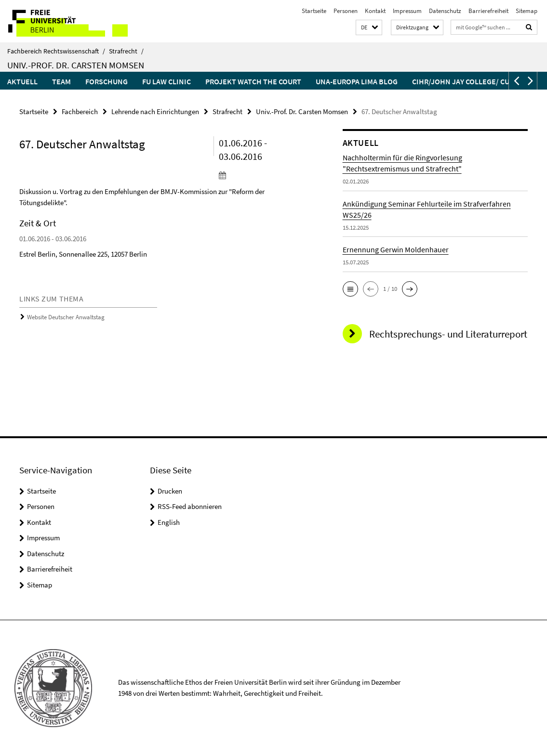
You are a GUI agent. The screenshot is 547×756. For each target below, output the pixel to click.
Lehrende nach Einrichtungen (155, 111)
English (169, 522)
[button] (369, 28)
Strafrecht (126, 51)
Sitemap (527, 11)
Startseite (314, 11)
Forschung (107, 81)
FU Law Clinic (167, 81)
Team (61, 81)
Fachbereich (80, 111)
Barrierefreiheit (488, 11)
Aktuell (22, 81)
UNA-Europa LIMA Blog (357, 81)
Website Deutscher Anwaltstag (66, 317)
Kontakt (375, 11)
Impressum (407, 11)
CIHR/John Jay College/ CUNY (465, 81)
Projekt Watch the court (253, 81)
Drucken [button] (170, 491)
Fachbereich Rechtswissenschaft (56, 51)
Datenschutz (445, 11)
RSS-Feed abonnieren (190, 506)
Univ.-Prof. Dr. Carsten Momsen (76, 65)
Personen (346, 11)
